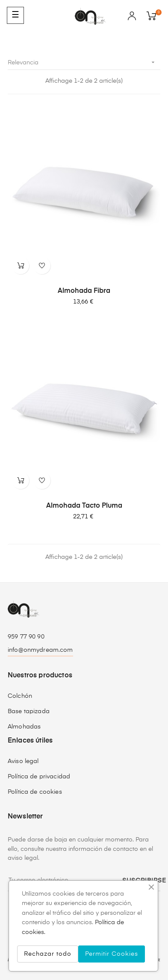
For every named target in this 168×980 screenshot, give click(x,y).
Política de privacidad (39, 777)
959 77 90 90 (26, 637)
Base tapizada (29, 711)
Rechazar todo (48, 954)
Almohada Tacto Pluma (84, 506)
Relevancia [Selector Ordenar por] (84, 62)
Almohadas (24, 727)
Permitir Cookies (112, 954)
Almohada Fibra (84, 291)
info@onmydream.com (40, 650)
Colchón (20, 696)
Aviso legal (23, 761)
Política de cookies (35, 792)
